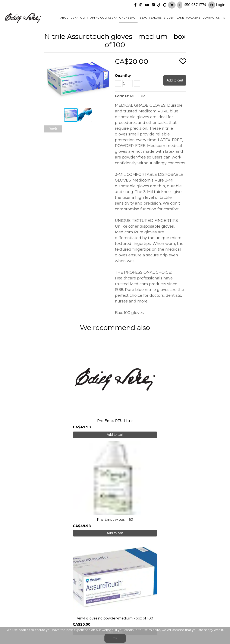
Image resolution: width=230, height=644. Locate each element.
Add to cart (175, 80)
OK (115, 638)
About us (67, 17)
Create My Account (115, 542)
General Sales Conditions (106, 608)
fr (223, 17)
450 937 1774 (195, 4)
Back (53, 129)
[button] (108, 61)
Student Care (174, 17)
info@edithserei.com (77, 606)
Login (217, 5)
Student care (71, 589)
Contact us (211, 17)
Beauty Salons (151, 17)
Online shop (128, 17)
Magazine (193, 17)
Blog (63, 598)
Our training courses (97, 17)
